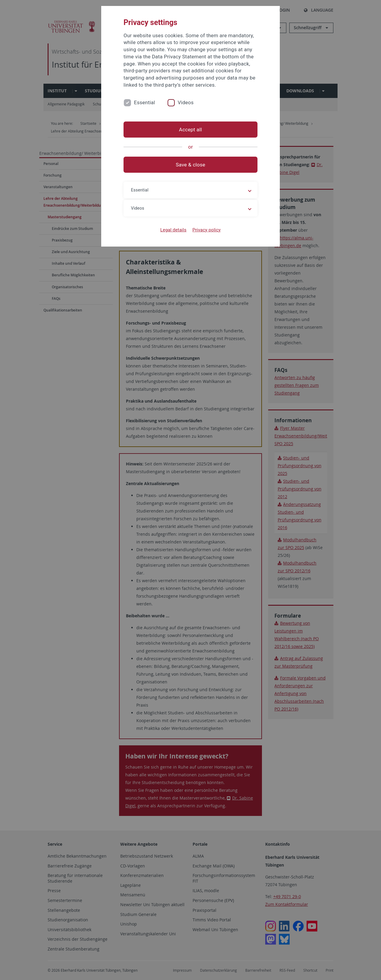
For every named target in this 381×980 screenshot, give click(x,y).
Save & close (191, 165)
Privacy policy (206, 230)
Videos (186, 102)
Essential (145, 102)
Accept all (190, 130)
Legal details (174, 230)
